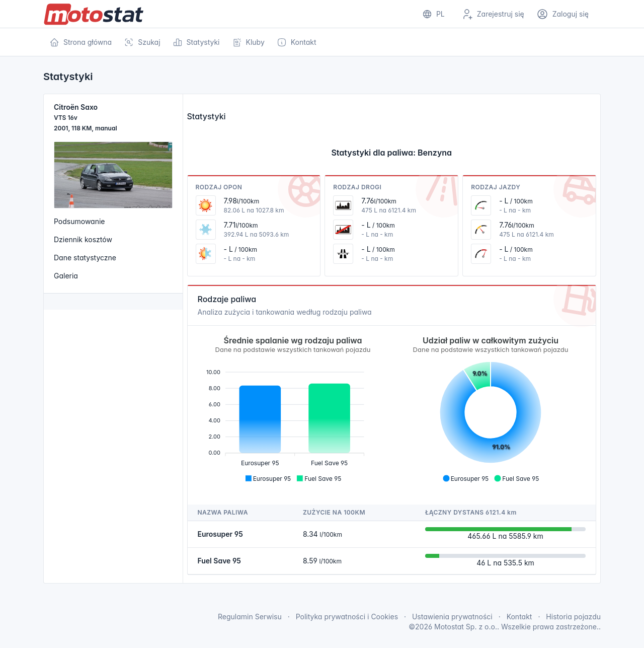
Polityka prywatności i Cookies (347, 617)
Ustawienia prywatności (452, 617)
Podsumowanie (79, 221)
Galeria (66, 276)
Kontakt (519, 617)
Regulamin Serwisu (250, 617)
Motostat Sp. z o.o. (466, 627)
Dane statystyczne (85, 258)
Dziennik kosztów (83, 239)
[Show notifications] (433, 14)
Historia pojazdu (573, 617)
